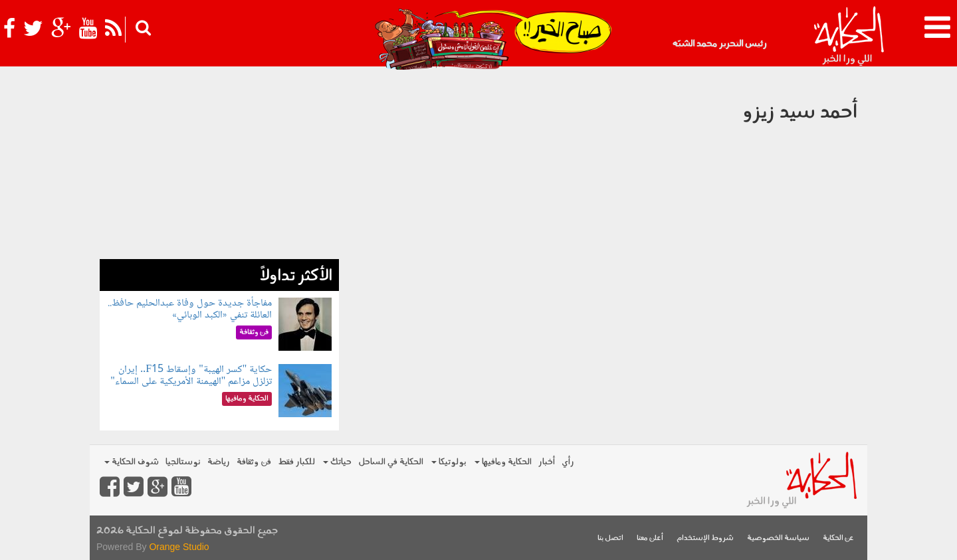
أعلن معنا (650, 538)
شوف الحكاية (132, 462)
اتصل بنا (610, 538)
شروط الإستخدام (705, 538)
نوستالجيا (183, 462)
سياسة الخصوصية (778, 538)
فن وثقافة (254, 462)
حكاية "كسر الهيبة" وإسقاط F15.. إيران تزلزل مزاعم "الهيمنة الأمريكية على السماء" (191, 376)
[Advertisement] (219, 166)
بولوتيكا (449, 462)
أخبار (547, 462)
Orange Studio (179, 547)
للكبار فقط (296, 462)
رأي (568, 462)
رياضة (219, 462)
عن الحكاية (838, 538)
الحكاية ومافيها (503, 462)
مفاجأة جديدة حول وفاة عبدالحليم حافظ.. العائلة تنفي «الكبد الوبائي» (190, 309)
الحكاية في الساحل (391, 462)
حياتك (337, 462)
